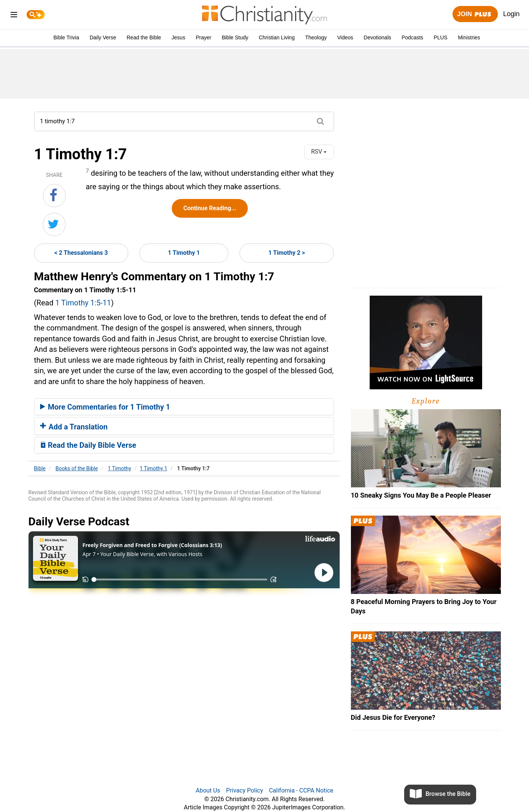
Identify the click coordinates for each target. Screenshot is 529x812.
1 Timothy (120, 468)
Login (511, 14)
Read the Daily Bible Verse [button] (88, 445)
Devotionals (377, 37)
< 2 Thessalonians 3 (81, 253)
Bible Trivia (66, 37)
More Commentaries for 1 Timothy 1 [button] (105, 407)
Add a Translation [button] (74, 427)
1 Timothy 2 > (287, 253)
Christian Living (277, 37)
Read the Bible (144, 37)
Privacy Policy (245, 790)
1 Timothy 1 (184, 253)
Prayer (203, 37)
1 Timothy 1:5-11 (83, 303)
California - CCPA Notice (301, 790)
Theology (316, 37)
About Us (208, 790)
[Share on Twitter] (54, 224)
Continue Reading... (210, 208)
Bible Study (235, 37)
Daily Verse (103, 37)
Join (475, 14)
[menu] (14, 16)
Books (77, 468)
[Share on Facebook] (54, 196)
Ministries (469, 37)
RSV (319, 152)
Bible (40, 468)
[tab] (184, 407)
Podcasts (412, 37)
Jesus (179, 37)
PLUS (441, 37)
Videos (345, 37)
